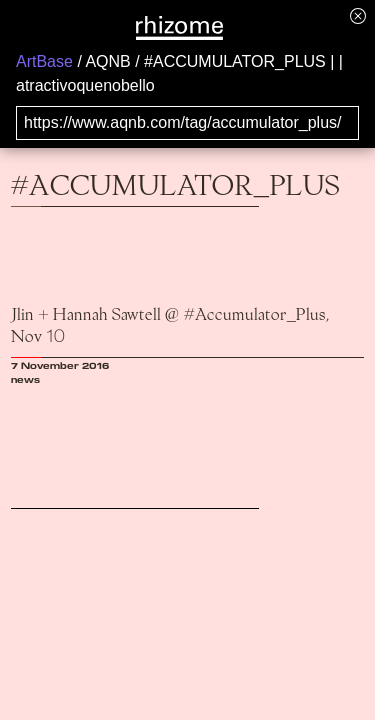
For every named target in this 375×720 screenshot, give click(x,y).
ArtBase (44, 61)
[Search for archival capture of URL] (187, 123)
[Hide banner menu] (358, 15)
